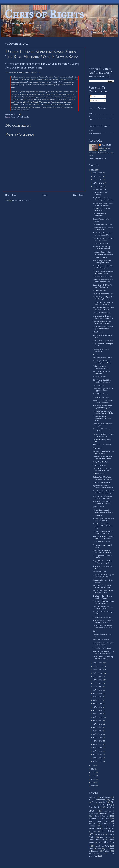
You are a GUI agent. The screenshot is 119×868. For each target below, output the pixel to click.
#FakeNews (92, 797)
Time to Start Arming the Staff (103, 341)
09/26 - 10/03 (98, 690)
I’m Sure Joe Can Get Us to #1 (103, 277)
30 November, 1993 (99, 572)
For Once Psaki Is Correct (101, 542)
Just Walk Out (58, 82)
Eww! (95, 631)
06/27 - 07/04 (98, 704)
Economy (92, 819)
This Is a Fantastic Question (102, 617)
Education (106, 819)
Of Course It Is (98, 516)
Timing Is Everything (100, 465)
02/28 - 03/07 (98, 734)
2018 (93, 769)
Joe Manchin (100, 835)
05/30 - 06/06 (98, 711)
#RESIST (95, 354)
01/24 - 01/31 (98, 751)
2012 (93, 772)
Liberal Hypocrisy (96, 840)
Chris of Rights (44, 14)
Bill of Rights (105, 805)
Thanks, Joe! (97, 448)
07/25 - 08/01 (98, 694)
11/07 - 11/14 (98, 670)
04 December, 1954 (99, 189)
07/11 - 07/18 (98, 697)
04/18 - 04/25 (98, 714)
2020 (93, 766)
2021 (93, 170)
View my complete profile (97, 159)
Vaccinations (94, 854)
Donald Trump (101, 816)
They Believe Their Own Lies (102, 648)
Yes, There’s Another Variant (102, 358)
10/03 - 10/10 (98, 687)
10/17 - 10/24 (98, 680)
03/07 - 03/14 (98, 731)
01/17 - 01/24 (98, 755)
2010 (93, 779)
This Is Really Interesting (101, 397)
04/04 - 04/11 (98, 721)
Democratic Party (107, 814)
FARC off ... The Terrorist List (102, 482)
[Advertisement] (101, 52)
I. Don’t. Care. (97, 332)
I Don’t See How (98, 385)
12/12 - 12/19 (98, 180)
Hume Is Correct (98, 507)
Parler (91, 119)
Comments (95, 101)
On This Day (107, 843)
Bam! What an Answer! (101, 394)
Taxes (99, 849)
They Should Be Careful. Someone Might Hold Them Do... (103, 526)
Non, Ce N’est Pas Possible (102, 313)
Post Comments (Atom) (22, 200)
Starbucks (24, 105)
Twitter (106, 851)
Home (45, 195)
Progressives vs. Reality (101, 640)
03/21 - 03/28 (98, 724)
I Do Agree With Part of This (102, 224)
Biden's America (99, 802)
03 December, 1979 (99, 291)
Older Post (78, 195)
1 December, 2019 (99, 474)
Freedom (92, 824)
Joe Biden (108, 831)
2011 (93, 776)
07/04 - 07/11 (98, 700)
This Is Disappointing (100, 257)
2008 (93, 786)
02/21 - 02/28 (98, 738)
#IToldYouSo (105, 797)
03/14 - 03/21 (98, 728)
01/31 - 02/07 (98, 748)
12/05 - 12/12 (98, 183)
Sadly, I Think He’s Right (101, 462)
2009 (93, 783)
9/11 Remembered (95, 134)
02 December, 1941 (99, 377)
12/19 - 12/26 (98, 176)
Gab (90, 116)
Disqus (91, 113)
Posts (93, 96)
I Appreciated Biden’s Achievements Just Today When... (102, 418)
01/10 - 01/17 (98, 758)
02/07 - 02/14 (98, 744)
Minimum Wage (16, 117)
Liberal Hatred (105, 837)
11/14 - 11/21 (98, 666)
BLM (112, 800)
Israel (94, 832)
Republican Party (102, 846)
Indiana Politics (109, 828)
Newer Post (11, 195)
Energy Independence (99, 821)
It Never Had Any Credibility (102, 445)
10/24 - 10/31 (98, 677)
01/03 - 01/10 (98, 761)
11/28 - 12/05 (98, 187)
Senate (91, 849)
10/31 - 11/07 (98, 673)
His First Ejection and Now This (103, 294)
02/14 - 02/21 (98, 741)
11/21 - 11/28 (98, 663)
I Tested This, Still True (100, 244)
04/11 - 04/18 (98, 717)
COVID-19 (94, 808)
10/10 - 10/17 (98, 683)
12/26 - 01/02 (98, 173)
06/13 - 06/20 (98, 707)
